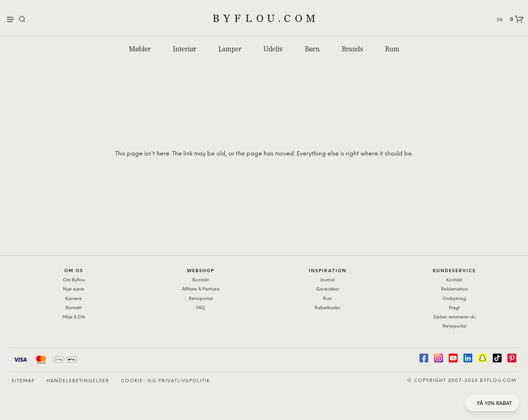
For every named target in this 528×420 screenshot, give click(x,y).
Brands (352, 49)
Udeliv (273, 49)
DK (500, 20)
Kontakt (74, 308)
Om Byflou (74, 280)
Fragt (454, 308)
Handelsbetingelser (78, 381)
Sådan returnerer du (454, 317)
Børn (312, 49)
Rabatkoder (327, 308)
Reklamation (454, 289)
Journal (327, 280)
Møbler (140, 49)
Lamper (230, 49)
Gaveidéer (328, 289)
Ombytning (454, 299)
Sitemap (23, 381)
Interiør (184, 49)
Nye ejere (74, 289)
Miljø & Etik (74, 317)
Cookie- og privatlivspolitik (166, 381)
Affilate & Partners (201, 289)
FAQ (201, 308)
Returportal (201, 299)
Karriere (74, 299)
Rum (392, 49)
